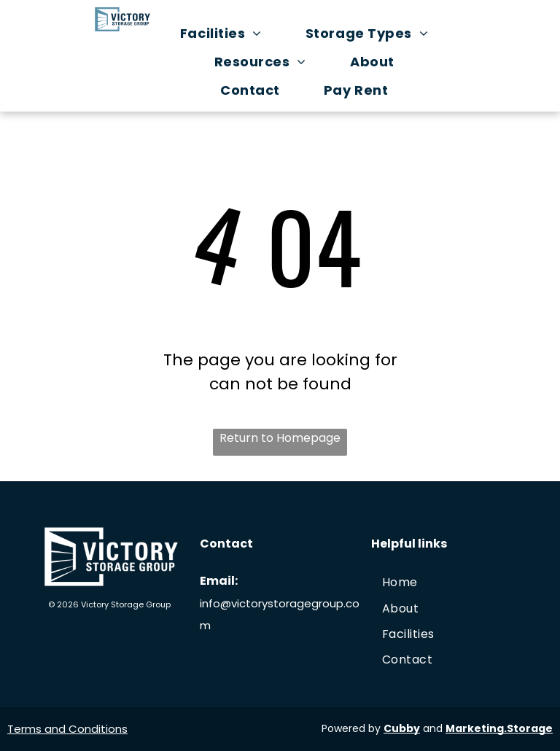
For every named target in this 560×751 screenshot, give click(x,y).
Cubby (402, 728)
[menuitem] (228, 33)
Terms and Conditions (67, 729)
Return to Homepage (280, 438)
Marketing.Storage (499, 728)
